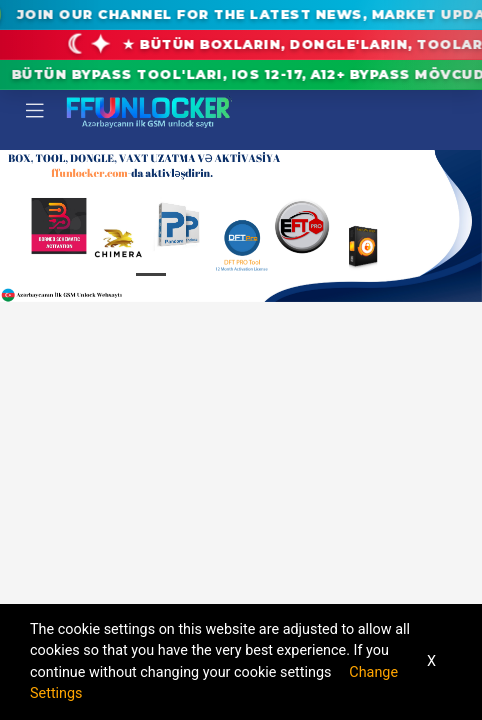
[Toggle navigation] (35, 111)
